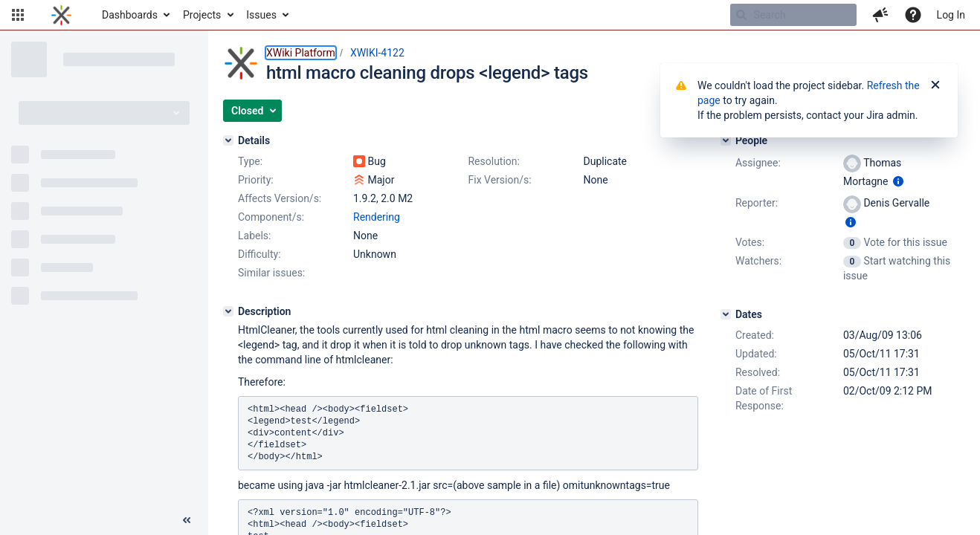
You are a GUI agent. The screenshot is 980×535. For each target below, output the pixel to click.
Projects (202, 15)
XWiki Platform (301, 53)
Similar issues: (271, 273)
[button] (18, 15)
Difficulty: (259, 254)
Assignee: (758, 163)
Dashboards (130, 15)
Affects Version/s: (280, 198)
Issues (261, 15)
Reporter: (757, 203)
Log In (951, 15)
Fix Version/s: (499, 180)
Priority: (256, 180)
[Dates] (726, 314)
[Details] (228, 140)
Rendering (377, 217)
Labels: (254, 236)
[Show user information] (898, 181)
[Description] (228, 311)
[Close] (935, 85)
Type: (250, 161)
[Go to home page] (61, 15)
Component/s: (271, 217)
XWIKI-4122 (377, 53)
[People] (726, 140)
